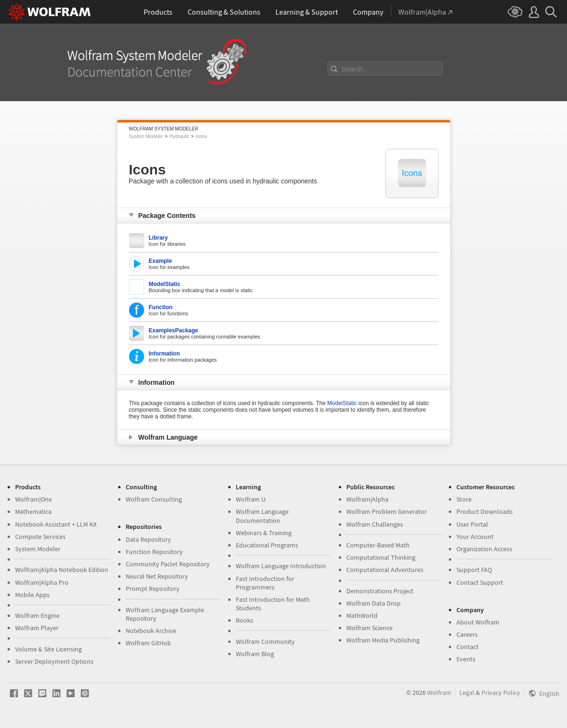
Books (245, 620)
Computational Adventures (385, 570)
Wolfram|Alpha (367, 499)
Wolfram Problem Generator (387, 511)
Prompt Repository (153, 589)
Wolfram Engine (37, 615)
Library (159, 238)
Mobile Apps (32, 595)
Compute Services (40, 537)
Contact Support (480, 582)
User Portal (472, 524)
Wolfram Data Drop (374, 603)
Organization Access (484, 549)
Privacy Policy (501, 693)
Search (352, 69)
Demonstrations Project (380, 591)
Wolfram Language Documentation (262, 516)
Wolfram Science (369, 628)
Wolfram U (251, 499)
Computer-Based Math (378, 545)
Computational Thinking (381, 557)
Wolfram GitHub (148, 643)
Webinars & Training (264, 533)
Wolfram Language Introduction (281, 566)
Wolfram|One (34, 499)
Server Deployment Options (54, 661)
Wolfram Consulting (154, 499)
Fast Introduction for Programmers (265, 583)
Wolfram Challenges (375, 524)
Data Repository (148, 539)
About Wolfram (478, 622)
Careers (467, 634)
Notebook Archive (151, 631)
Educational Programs (267, 545)
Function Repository (154, 552)
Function (161, 307)
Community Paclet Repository (168, 564)
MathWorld (362, 615)
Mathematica (33, 511)
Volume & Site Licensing (48, 649)
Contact (468, 647)
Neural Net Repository (157, 576)
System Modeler (146, 136)
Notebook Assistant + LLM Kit (56, 524)
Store (464, 499)
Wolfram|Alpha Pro (42, 582)
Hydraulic (180, 136)
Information (164, 354)
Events (466, 659)
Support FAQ (474, 570)
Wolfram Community (265, 641)
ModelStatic (165, 284)
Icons (201, 136)
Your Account (475, 537)
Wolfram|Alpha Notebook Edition (62, 570)
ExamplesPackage (174, 330)
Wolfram (439, 693)
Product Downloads (485, 511)
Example (160, 261)
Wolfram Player (37, 628)
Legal (467, 693)
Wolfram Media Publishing (383, 640)
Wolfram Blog (255, 654)
